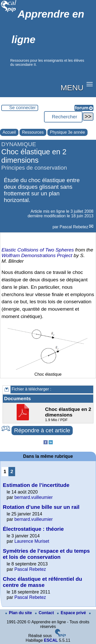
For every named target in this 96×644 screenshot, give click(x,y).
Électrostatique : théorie (33, 529)
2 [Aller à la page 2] (12, 471)
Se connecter (23, 108)
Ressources (33, 132)
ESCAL (51, 640)
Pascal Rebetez (74, 227)
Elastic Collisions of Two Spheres (38, 250)
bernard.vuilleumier (34, 497)
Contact (45, 613)
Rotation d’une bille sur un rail (41, 507)
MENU (72, 87)
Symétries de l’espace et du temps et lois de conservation (46, 554)
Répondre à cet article (42, 430)
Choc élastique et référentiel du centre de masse (42, 582)
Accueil (9, 132)
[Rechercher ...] (63, 117)
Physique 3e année (67, 132)
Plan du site (19, 613)
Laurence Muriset (32, 541)
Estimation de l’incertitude (36, 485)
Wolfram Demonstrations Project (37, 255)
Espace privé (72, 613)
